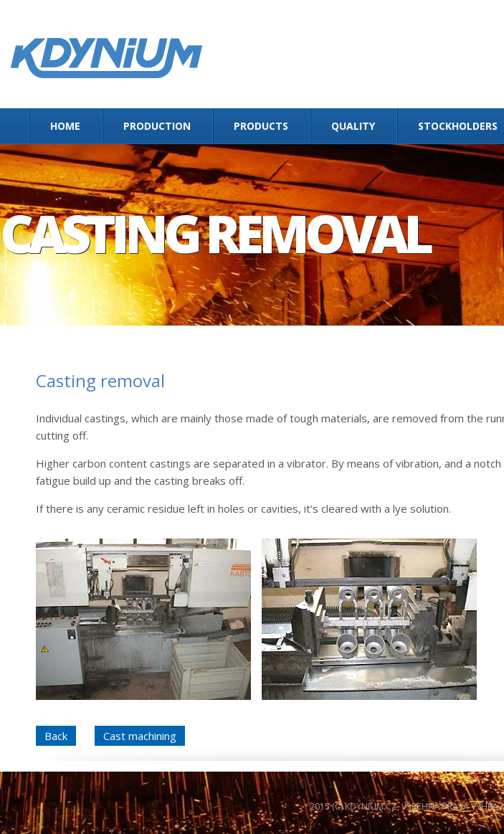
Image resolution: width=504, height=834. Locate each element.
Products (261, 126)
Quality (353, 126)
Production (157, 126)
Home (65, 126)
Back (56, 736)
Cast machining (140, 736)
